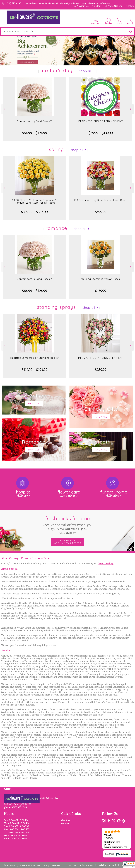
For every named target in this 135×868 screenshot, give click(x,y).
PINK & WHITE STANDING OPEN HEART (101, 358)
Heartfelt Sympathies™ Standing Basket (34, 358)
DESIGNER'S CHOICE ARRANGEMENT (101, 121)
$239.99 (101, 370)
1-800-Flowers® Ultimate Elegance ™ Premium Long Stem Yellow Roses (34, 201)
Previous (4, 109)
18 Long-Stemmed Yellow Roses (101, 279)
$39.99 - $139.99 (101, 133)
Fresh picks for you (68, 525)
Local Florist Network (107, 865)
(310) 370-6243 (14, 3)
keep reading (106, 563)
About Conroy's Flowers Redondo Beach (26, 558)
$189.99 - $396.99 (34, 212)
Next (131, 109)
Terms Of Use (71, 865)
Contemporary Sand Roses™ (34, 121)
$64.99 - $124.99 (34, 133)
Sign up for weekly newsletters (67, 542)
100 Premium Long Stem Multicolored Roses (101, 200)
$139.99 (101, 291)
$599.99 (101, 212)
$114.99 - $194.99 (34, 370)
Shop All (85, 71)
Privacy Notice (87, 865)
